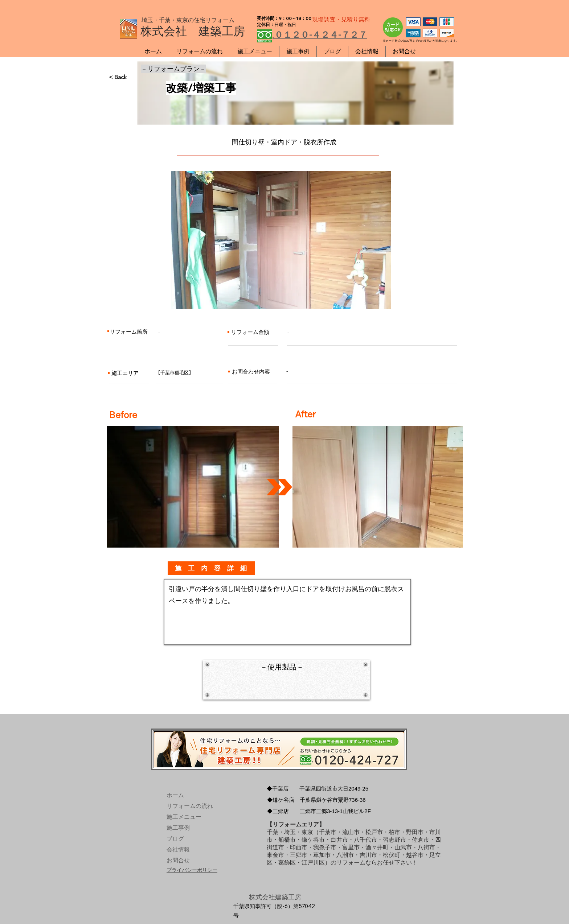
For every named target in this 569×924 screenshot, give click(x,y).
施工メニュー (183, 817)
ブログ (175, 839)
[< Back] (133, 77)
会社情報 (178, 849)
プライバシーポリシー (192, 870)
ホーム (175, 795)
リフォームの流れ (183, 806)
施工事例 (178, 828)
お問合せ (178, 860)
